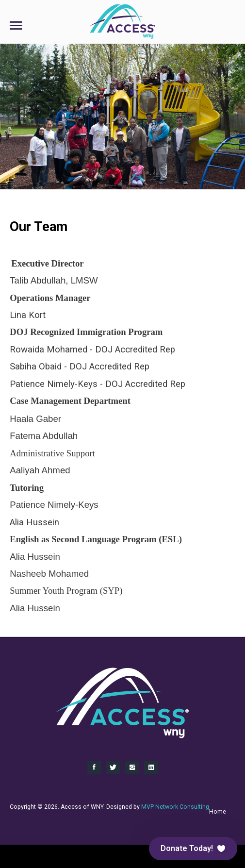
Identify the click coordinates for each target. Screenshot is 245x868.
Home (218, 812)
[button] (193, 849)
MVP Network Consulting (175, 807)
